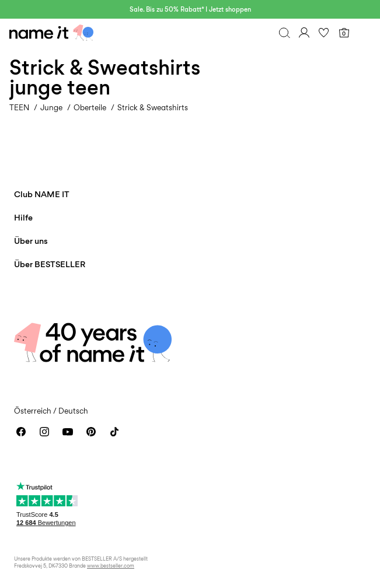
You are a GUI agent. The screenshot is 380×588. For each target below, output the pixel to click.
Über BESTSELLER (50, 264)
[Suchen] (284, 33)
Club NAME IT (42, 194)
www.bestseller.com (111, 566)
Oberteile (90, 107)
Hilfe (23, 217)
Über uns (31, 241)
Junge (51, 107)
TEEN (19, 107)
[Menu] (364, 33)
